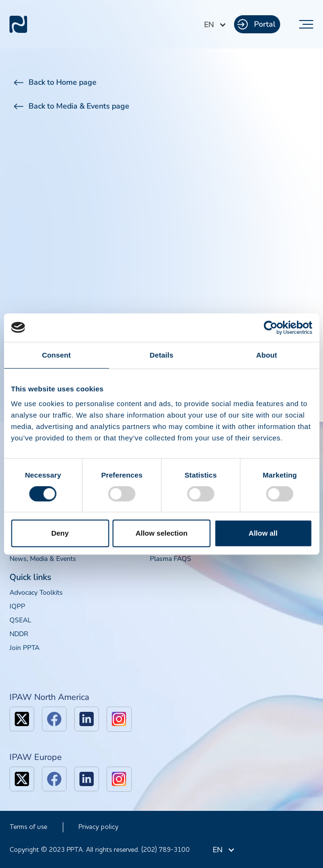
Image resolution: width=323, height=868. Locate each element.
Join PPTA (24, 648)
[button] (215, 25)
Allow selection (161, 533)
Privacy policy (98, 827)
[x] (22, 719)
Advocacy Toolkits (36, 593)
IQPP (17, 606)
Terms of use (28, 827)
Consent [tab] (56, 355)
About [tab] (267, 355)
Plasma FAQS (171, 559)
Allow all (263, 533)
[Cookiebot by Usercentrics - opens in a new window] (270, 328)
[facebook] (54, 719)
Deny (60, 533)
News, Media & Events (43, 559)
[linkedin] (87, 719)
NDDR (19, 634)
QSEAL (20, 620)
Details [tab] (162, 355)
